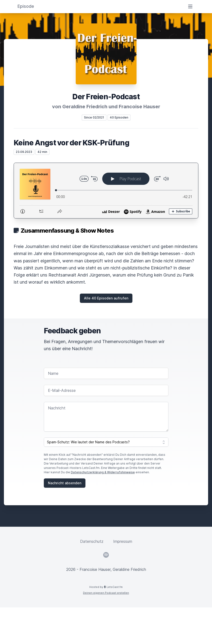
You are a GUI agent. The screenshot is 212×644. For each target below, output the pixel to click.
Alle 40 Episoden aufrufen (106, 298)
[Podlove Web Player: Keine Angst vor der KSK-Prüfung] (106, 191)
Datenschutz (92, 541)
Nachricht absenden (65, 483)
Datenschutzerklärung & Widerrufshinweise (103, 472)
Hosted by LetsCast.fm (106, 587)
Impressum (123, 541)
